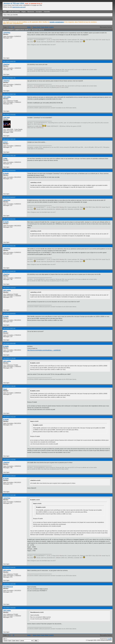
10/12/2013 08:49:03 (9, 314)
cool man (7, 118)
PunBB (110, 639)
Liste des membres (14, 12)
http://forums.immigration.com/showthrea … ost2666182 (44, 350)
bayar (5, 389)
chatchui (6, 64)
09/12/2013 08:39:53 (9, 171)
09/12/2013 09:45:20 (9, 271)
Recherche (31, 12)
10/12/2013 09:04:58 (9, 343)
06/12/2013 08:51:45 (38, 30)
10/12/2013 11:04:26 (9, 358)
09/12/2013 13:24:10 (9, 288)
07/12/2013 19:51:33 (9, 156)
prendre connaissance (57, 22)
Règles (24, 12)
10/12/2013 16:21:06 (9, 495)
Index (5, 12)
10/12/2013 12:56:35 (9, 386)
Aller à (21, 640)
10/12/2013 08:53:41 (9, 329)
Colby (5, 159)
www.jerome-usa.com (19, 7)
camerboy (7, 33)
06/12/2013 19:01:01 (9, 139)
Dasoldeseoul (8, 587)
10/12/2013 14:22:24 (9, 417)
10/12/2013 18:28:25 (9, 608)
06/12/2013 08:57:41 (9, 78)
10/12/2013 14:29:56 (9, 460)
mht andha (7, 97)
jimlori (5, 142)
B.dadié (6, 173)
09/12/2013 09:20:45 (9, 246)
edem (5, 331)
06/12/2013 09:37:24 (9, 94)
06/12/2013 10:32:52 (9, 115)
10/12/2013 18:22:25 (9, 584)
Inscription (39, 12)
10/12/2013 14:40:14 (9, 476)
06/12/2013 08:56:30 (9, 62)
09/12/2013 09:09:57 (9, 197)
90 (14, 27)
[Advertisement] (83, 6)
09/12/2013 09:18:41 (9, 219)
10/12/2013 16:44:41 (9, 568)
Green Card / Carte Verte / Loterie (43, 27)
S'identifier (47, 12)
